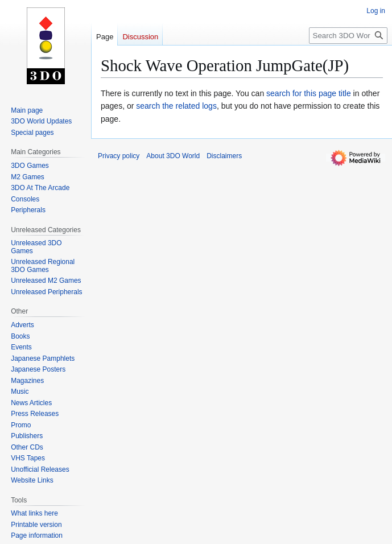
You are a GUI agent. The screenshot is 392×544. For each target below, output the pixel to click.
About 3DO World (173, 156)
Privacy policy (119, 156)
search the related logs (176, 106)
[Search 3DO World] (348, 36)
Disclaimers (224, 156)
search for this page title (309, 93)
